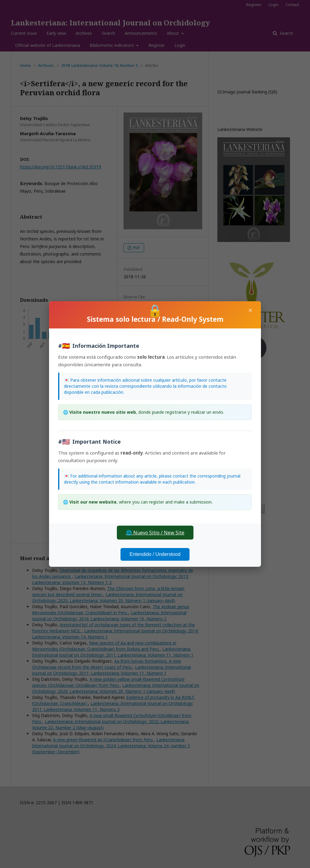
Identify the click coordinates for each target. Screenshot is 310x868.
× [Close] (250, 310)
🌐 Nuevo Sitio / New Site (155, 533)
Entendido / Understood (155, 554)
